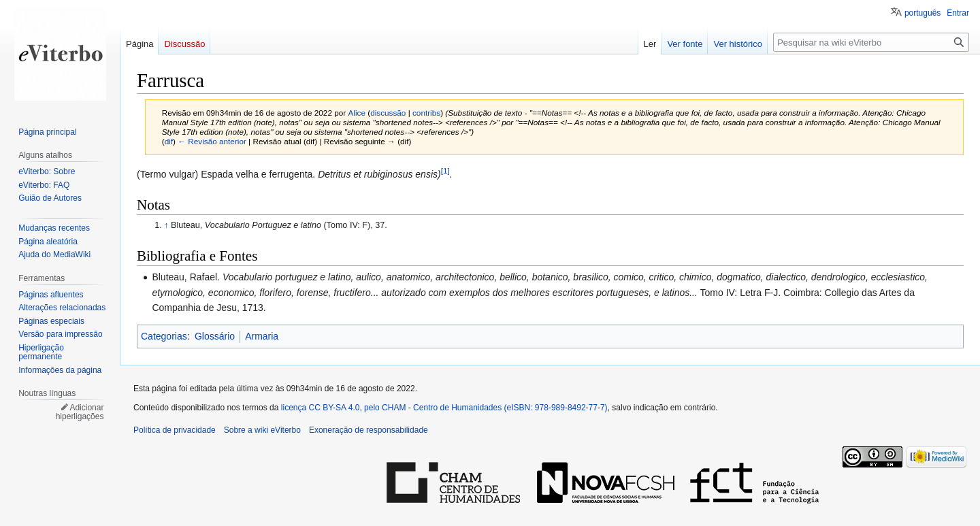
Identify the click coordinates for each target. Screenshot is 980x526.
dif (169, 141)
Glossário (215, 336)
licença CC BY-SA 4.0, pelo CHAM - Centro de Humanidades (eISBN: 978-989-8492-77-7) (444, 408)
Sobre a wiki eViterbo (262, 430)
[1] (445, 170)
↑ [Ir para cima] (166, 225)
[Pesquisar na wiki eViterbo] (871, 42)
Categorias (164, 336)
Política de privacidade (175, 430)
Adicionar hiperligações (80, 412)
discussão (388, 113)
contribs (426, 113)
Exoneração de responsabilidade (369, 430)
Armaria (262, 336)
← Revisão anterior (212, 141)
